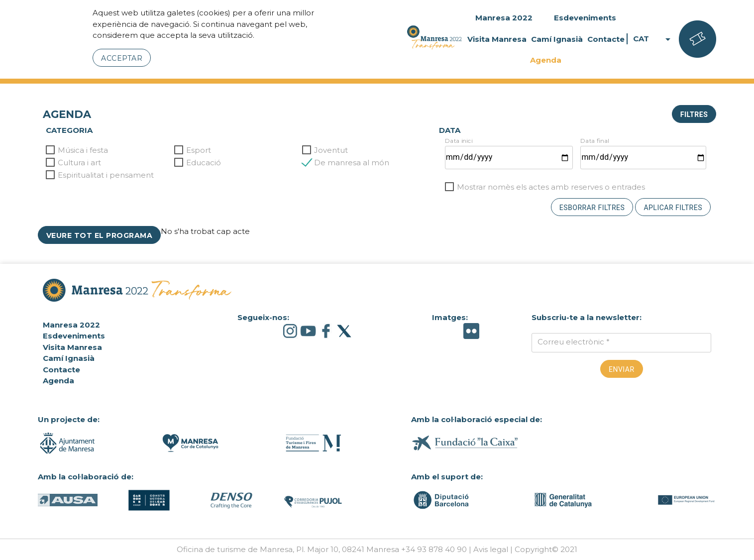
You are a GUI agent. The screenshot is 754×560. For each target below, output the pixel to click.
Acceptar (122, 58)
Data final (595, 141)
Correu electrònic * (574, 342)
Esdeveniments (585, 18)
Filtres (694, 114)
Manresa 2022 (504, 18)
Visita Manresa (497, 39)
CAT (653, 39)
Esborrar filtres (592, 208)
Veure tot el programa (100, 235)
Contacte (606, 39)
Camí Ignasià (557, 39)
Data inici (459, 141)
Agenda (546, 60)
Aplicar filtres (673, 208)
